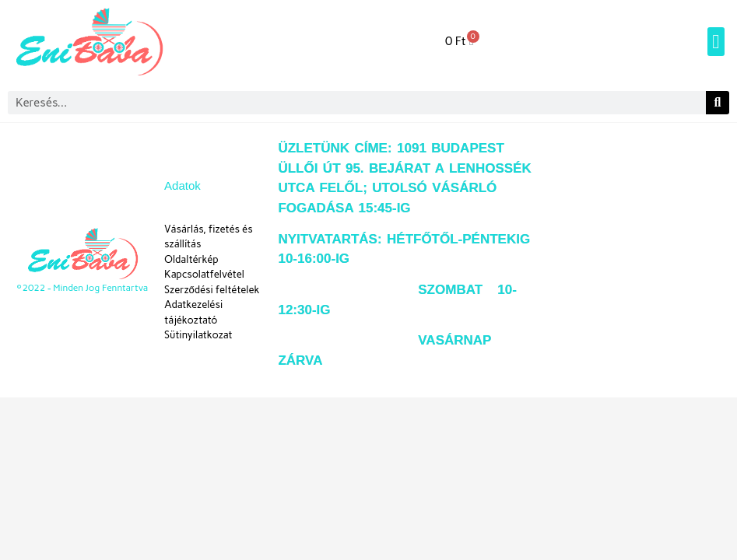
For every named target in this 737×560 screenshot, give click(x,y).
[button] (716, 42)
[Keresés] (718, 103)
